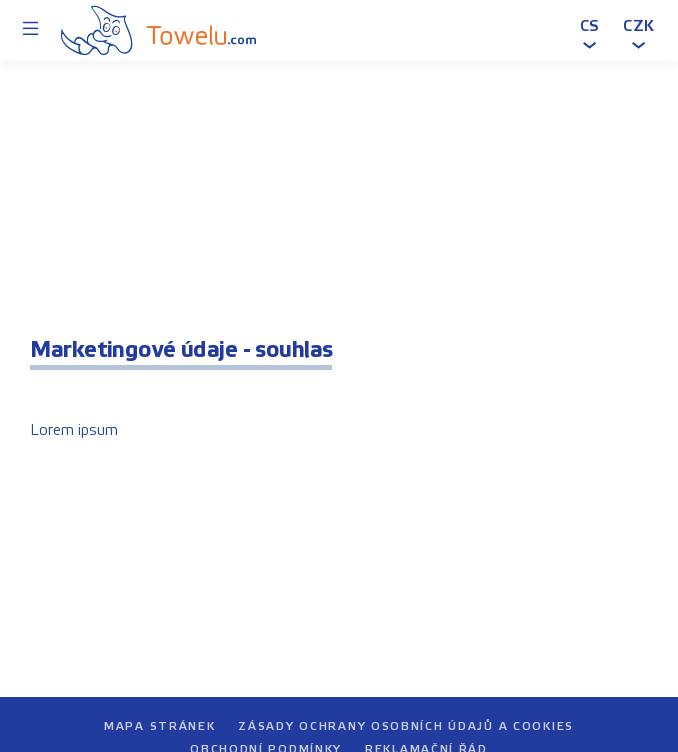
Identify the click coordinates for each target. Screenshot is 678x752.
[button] (590, 30)
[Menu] (30, 30)
